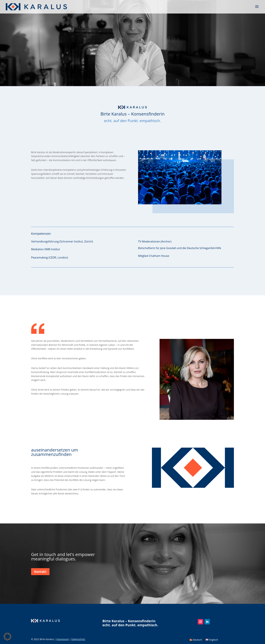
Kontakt (40, 572)
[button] (7, 637)
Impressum (63, 639)
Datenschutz (78, 639)
